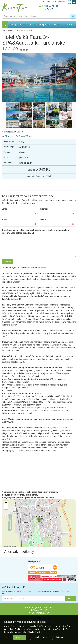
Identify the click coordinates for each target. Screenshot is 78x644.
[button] (39, 520)
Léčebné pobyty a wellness (47, 25)
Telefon (44, 219)
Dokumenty (62, 2)
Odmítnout (59, 637)
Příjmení (44, 209)
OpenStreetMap (8, 546)
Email (5, 219)
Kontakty (67, 25)
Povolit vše (20, 637)
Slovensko (8, 136)
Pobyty (13, 25)
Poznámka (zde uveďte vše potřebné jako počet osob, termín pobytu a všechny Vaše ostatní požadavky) (35, 231)
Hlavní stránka (5, 25)
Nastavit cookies (39, 637)
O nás (54, 2)
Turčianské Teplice (24, 136)
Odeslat (7, 262)
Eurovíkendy (25, 25)
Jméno (5, 209)
